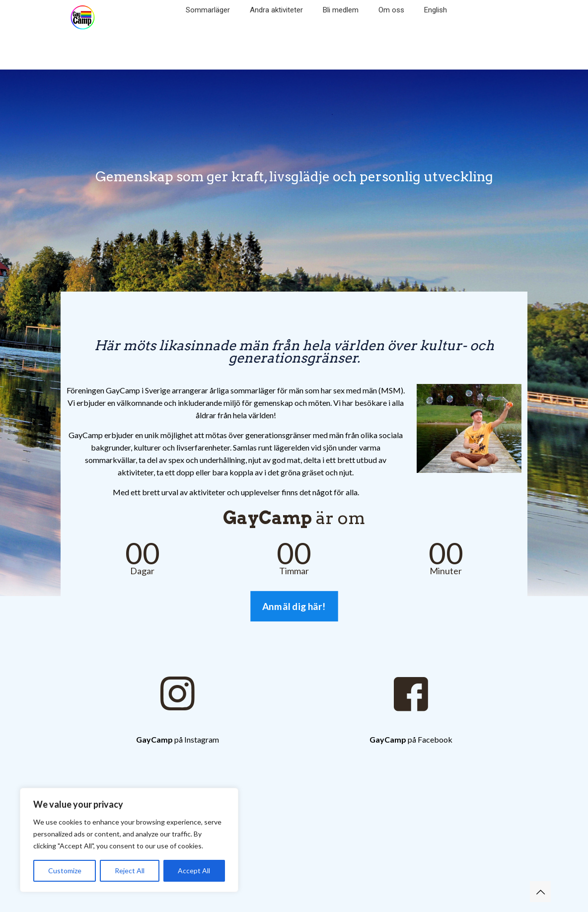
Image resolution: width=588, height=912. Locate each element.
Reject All (130, 871)
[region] (129, 840)
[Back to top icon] (540, 892)
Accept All (194, 871)
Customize (65, 871)
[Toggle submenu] (208, 25)
